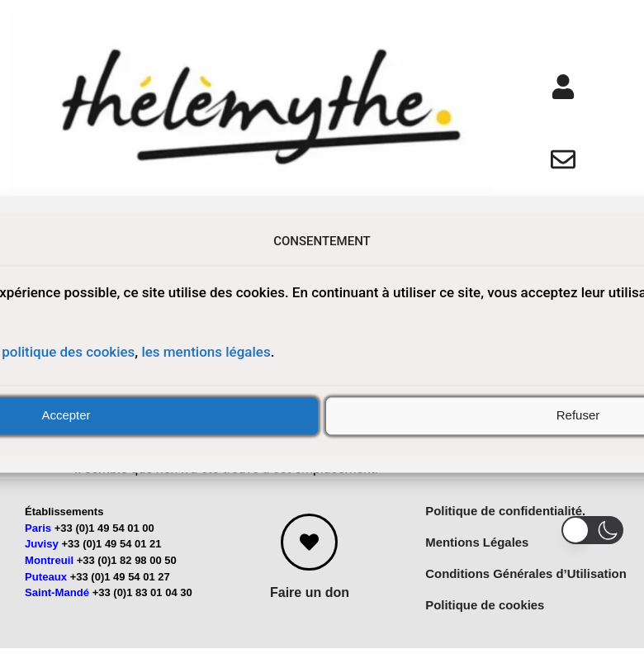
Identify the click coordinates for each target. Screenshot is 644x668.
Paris (38, 542)
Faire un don (310, 606)
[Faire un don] (309, 556)
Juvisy (41, 558)
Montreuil (49, 574)
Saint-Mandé (57, 606)
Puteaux (46, 590)
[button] (592, 530)
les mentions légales (206, 353)
